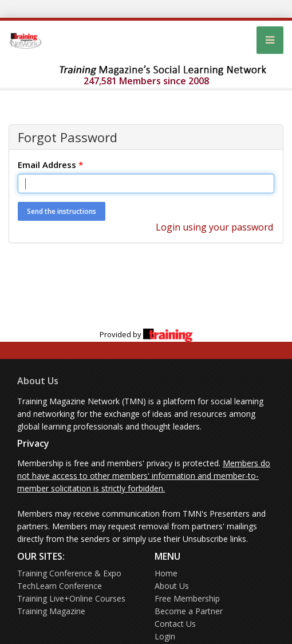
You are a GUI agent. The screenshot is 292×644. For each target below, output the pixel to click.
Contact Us (175, 624)
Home (166, 573)
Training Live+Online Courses (71, 598)
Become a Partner (189, 611)
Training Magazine (51, 611)
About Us (38, 381)
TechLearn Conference (60, 586)
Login (165, 636)
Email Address (50, 165)
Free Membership (187, 598)
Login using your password (214, 227)
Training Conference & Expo (69, 573)
